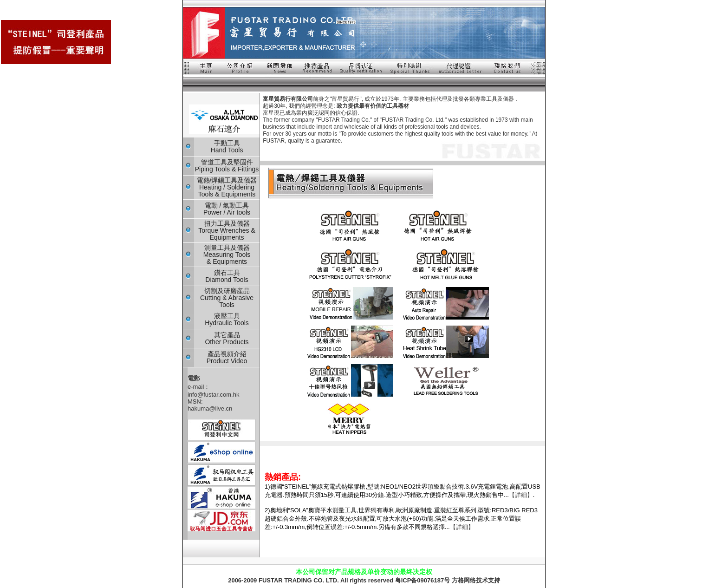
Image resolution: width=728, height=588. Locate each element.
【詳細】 (521, 495)
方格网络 (464, 580)
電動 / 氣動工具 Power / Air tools (227, 209)
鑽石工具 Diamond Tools (227, 276)
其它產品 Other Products (227, 338)
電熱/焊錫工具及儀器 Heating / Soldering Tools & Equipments (227, 187)
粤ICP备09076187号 (423, 580)
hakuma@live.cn (210, 408)
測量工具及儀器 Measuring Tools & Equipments (227, 255)
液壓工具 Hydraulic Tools (227, 319)
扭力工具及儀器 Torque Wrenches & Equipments (227, 230)
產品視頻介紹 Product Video (227, 357)
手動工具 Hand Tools (227, 147)
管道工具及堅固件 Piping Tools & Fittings (227, 166)
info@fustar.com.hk (213, 395)
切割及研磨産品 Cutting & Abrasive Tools (227, 298)
